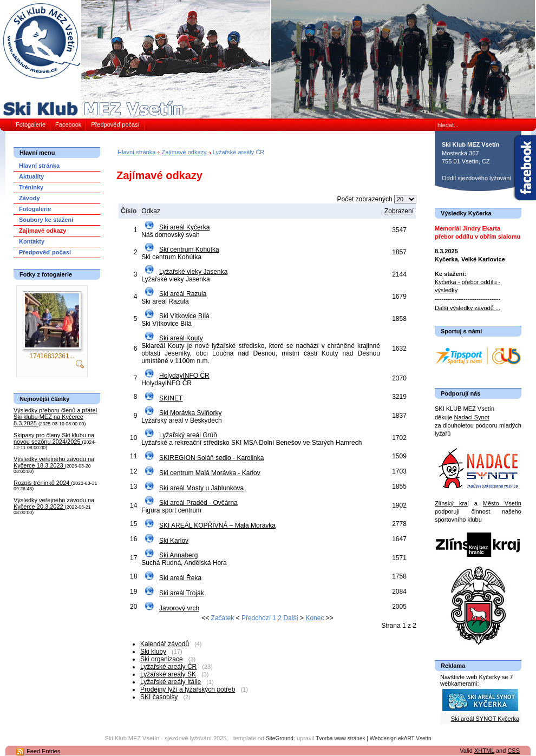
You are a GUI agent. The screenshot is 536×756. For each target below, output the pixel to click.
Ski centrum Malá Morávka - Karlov (210, 473)
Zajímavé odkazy (184, 152)
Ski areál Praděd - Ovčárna (198, 503)
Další (290, 618)
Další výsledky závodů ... (468, 308)
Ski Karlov (174, 541)
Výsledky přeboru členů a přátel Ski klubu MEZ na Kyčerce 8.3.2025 (55, 417)
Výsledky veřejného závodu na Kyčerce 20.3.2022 (54, 503)
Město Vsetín (502, 503)
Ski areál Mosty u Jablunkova (201, 488)
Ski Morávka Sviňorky (190, 413)
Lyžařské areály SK (168, 674)
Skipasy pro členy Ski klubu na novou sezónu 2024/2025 (54, 438)
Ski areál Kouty (181, 338)
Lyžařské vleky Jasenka (193, 272)
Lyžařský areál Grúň (188, 435)
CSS (514, 751)
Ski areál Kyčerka (184, 227)
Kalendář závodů (165, 644)
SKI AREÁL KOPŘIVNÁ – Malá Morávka (217, 525)
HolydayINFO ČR (184, 376)
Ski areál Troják (182, 593)
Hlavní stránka (136, 152)
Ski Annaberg (178, 555)
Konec (315, 618)
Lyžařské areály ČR (168, 667)
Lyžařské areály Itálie (171, 682)
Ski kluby (153, 652)
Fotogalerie (31, 124)
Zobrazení (399, 211)
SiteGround (280, 738)
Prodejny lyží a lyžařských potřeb (188, 689)
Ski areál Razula (183, 294)
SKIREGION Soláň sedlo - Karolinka (211, 458)
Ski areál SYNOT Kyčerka (485, 719)
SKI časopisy (159, 697)
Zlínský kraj (452, 503)
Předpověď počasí (115, 124)
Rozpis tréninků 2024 (42, 483)
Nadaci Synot (471, 417)
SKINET (171, 398)
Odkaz (151, 211)
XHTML (484, 751)
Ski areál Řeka (180, 578)
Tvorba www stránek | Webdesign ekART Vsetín (373, 738)
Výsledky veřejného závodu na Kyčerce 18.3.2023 (54, 462)
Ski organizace (162, 659)
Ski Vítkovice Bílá (184, 316)
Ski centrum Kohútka (189, 249)
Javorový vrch (179, 608)
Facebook (68, 124)
